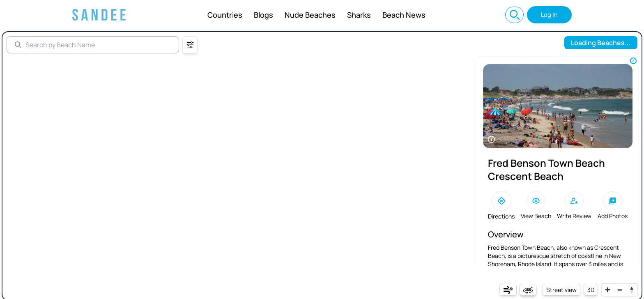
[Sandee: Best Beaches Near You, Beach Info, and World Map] (99, 15)
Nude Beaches (310, 15)
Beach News (404, 15)
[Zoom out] (620, 290)
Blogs (263, 15)
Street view (561, 290)
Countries (225, 15)
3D (591, 290)
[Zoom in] (608, 290)
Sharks (359, 15)
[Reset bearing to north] (631, 290)
